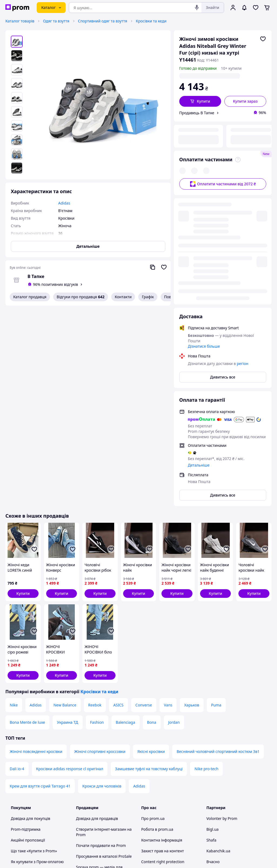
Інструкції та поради (29, 759)
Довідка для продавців (97, 672)
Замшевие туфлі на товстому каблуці (149, 623)
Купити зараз (245, 101)
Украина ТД (68, 576)
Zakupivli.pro (218, 726)
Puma (216, 559)
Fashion (97, 576)
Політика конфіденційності (101, 764)
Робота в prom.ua (157, 683)
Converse (144, 559)
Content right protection (163, 715)
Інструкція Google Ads (96, 807)
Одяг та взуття (56, 21)
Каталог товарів (20, 21)
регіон (234, 76)
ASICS (119, 559)
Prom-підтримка (26, 683)
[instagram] (229, 822)
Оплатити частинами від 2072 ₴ (223, 147)
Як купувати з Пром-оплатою (37, 715)
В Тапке (36, 276)
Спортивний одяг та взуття (103, 21)
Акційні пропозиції (28, 694)
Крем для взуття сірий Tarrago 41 (40, 640)
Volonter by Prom (222, 672)
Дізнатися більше (204, 200)
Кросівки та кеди (151, 21)
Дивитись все (223, 231)
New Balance (65, 559)
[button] (200, 101)
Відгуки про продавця (81, 297)
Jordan (174, 576)
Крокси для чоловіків (102, 640)
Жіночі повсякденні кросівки (36, 605)
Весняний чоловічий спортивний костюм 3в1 (218, 605)
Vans (168, 559)
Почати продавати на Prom (101, 699)
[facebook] (219, 822)
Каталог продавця (30, 297)
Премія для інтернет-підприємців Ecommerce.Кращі (104, 740)
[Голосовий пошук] (197, 8)
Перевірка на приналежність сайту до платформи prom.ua (38, 745)
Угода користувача (93, 753)
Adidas (36, 559)
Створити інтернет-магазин (101, 683)
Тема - (96, 822)
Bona (152, 576)
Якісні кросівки (151, 605)
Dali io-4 (17, 623)
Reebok (95, 559)
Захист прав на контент (163, 705)
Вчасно (213, 715)
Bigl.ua (213, 683)
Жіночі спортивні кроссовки (100, 605)
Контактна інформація (162, 694)
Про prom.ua (153, 672)
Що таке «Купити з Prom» (34, 705)
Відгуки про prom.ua (160, 726)
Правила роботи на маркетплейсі (94, 778)
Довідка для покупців (31, 672)
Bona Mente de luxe (27, 576)
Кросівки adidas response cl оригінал (70, 623)
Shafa (212, 694)
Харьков (192, 559)
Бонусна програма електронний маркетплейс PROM (106, 794)
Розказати (166, 858)
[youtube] (210, 822)
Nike (14, 559)
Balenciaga (126, 576)
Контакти (123, 297)
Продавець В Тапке (197, 113)
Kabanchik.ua (218, 705)
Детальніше (199, 319)
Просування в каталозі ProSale (104, 710)
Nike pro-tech (206, 623)
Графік (148, 297)
